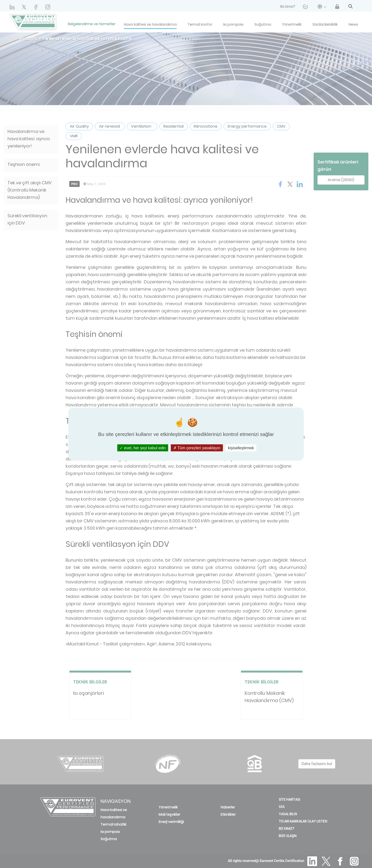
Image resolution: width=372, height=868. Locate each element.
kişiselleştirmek (241, 448)
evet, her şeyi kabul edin (143, 448)
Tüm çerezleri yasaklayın (197, 448)
